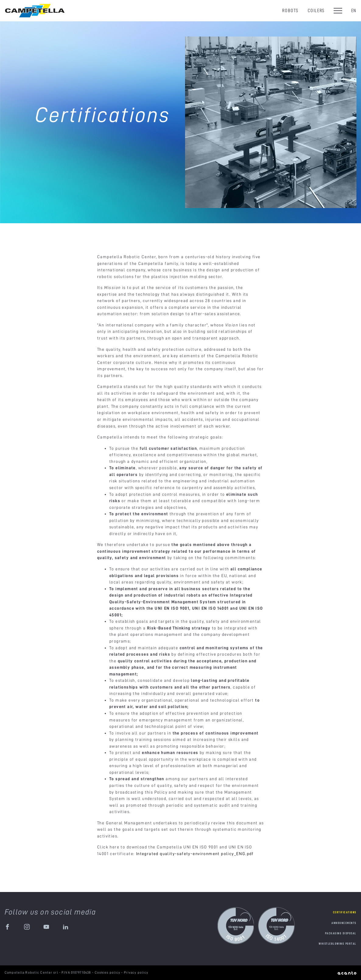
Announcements (344, 923)
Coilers (316, 11)
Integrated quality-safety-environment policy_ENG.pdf (195, 854)
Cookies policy (108, 972)
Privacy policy (136, 972)
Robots (290, 11)
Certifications (345, 912)
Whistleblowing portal (338, 944)
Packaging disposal (341, 933)
